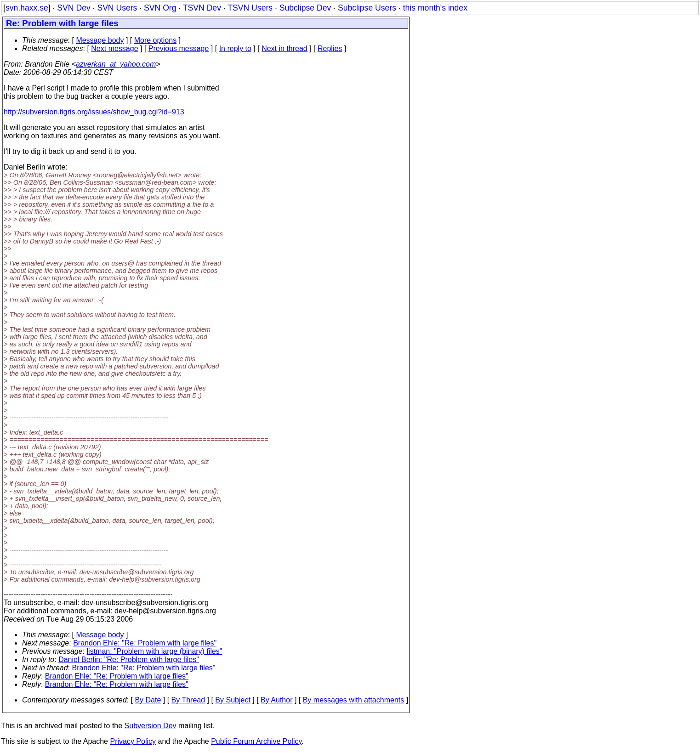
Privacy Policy (133, 741)
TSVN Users (250, 8)
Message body (100, 40)
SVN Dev (74, 8)
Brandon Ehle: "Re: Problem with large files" (145, 643)
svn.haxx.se (27, 8)
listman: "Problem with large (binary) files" (155, 651)
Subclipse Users (367, 8)
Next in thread (285, 48)
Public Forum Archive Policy (256, 741)
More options (156, 40)
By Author (276, 700)
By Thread (188, 700)
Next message (114, 48)
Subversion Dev (151, 726)
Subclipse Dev (305, 8)
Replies (330, 48)
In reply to (235, 48)
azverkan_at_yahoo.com (116, 64)
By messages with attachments (354, 700)
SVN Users (117, 8)
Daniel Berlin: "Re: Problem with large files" (129, 660)
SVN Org (160, 8)
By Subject (233, 700)
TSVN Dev (202, 8)
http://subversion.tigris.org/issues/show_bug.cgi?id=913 (94, 112)
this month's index (435, 8)
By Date (148, 700)
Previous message (179, 48)
